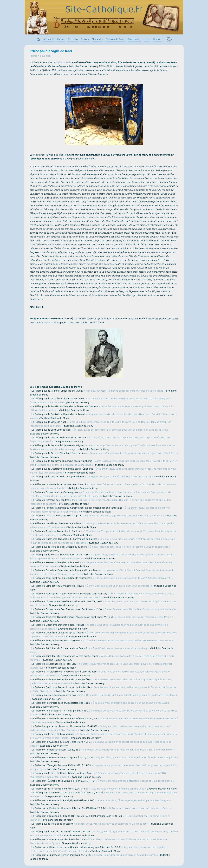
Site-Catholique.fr (104, 10)
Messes (61, 39)
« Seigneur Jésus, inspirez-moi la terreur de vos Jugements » (125, 855)
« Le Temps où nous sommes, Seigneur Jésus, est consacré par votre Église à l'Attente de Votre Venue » (100, 401)
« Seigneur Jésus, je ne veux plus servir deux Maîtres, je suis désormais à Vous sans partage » (104, 768)
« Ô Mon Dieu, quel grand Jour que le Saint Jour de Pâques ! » (119, 586)
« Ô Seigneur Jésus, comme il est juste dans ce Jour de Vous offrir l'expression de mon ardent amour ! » (98, 775)
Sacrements (134, 39)
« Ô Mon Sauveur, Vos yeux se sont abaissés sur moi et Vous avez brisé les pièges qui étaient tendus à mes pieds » (103, 533)
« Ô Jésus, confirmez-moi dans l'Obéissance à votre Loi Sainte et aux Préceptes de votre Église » (98, 842)
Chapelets (97, 39)
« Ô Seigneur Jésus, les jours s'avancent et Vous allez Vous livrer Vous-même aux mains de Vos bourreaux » (101, 565)
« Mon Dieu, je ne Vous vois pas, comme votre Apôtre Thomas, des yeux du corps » (103, 604)
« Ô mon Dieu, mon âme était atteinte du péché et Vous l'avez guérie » (135, 781)
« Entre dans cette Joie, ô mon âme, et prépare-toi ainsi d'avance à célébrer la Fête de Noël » (101, 409)
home (38, 40)
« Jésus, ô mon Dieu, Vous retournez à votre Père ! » (144, 617)
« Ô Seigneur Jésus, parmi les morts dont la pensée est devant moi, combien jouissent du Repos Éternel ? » (104, 834)
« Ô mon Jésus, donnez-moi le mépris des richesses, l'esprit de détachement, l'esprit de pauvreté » (100, 440)
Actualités (49, 39)
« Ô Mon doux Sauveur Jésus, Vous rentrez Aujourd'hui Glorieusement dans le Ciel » (127, 641)
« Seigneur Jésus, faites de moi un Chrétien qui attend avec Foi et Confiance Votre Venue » (103, 416)
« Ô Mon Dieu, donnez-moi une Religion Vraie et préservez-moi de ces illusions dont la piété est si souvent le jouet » (103, 635)
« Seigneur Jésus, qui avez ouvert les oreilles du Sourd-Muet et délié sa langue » (100, 744)
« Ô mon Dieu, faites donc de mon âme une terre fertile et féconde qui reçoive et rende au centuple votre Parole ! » (103, 487)
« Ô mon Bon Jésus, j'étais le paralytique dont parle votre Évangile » (133, 801)
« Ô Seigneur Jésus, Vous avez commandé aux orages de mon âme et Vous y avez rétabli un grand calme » (103, 471)
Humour (158, 39)
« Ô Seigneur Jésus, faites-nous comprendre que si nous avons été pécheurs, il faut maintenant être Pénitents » (100, 729)
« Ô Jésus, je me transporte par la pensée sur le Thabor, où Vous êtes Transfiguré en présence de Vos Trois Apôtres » (102, 526)
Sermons (73, 39)
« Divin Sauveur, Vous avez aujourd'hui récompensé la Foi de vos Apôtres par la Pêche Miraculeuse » (103, 690)
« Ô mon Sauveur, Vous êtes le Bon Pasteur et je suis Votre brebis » (140, 610)
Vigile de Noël (64, 63)
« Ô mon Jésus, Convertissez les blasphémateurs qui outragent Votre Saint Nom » (133, 454)
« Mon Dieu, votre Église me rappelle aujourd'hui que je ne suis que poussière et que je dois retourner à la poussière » (100, 502)
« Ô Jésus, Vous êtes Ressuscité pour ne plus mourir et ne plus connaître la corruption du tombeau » (99, 627)
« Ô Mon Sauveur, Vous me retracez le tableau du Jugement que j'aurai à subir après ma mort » (104, 721)
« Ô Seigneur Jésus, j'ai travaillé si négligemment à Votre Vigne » (120, 477)
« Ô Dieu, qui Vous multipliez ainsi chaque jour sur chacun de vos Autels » (131, 703)
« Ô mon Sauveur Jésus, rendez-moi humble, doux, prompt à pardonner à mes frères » (103, 697)
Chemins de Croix (115, 39)
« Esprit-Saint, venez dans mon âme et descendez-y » (120, 649)
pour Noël (46, 56)
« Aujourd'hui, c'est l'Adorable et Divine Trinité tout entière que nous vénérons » (102, 658)
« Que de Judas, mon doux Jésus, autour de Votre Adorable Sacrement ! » (133, 578)
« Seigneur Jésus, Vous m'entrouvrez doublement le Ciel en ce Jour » (112, 824)
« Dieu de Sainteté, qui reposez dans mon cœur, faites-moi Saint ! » (129, 516)
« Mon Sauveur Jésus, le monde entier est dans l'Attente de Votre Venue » (124, 391)
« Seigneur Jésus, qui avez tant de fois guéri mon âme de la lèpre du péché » (136, 758)
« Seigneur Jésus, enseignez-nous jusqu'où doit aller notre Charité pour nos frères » (129, 750)
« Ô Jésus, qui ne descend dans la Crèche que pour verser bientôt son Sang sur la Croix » (121, 430)
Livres (147, 39)
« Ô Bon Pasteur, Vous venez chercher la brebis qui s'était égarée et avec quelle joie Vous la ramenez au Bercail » (100, 682)
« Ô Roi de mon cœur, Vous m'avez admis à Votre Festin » (139, 809)
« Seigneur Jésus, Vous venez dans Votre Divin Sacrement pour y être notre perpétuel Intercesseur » (101, 666)
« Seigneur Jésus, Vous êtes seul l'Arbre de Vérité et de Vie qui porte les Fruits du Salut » (103, 713)
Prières (85, 39)
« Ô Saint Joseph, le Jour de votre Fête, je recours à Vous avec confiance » (129, 547)
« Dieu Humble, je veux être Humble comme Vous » (118, 789)
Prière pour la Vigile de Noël (51, 51)
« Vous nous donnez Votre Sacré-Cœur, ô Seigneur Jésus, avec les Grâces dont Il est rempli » (100, 674)
